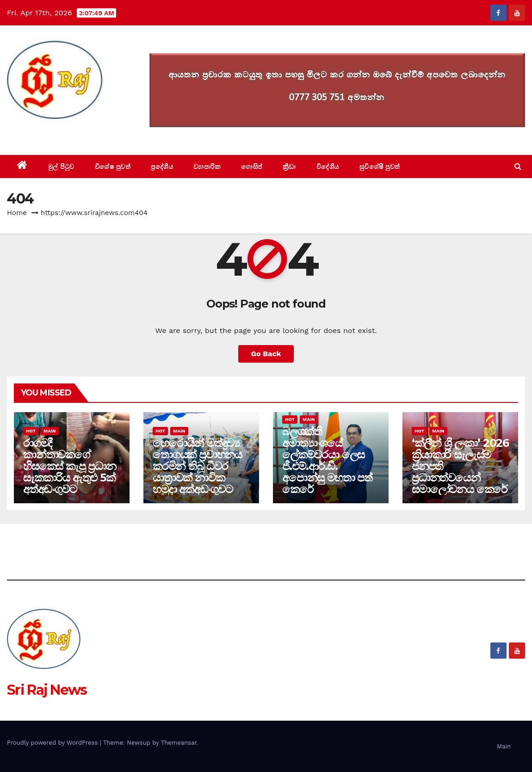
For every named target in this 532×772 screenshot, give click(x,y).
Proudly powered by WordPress (53, 743)
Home (17, 213)
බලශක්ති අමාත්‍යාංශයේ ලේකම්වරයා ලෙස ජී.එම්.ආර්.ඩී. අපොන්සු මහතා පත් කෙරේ (327, 460)
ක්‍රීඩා (289, 167)
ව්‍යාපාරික (207, 167)
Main (49, 431)
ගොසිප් (252, 167)
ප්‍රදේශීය (162, 167)
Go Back (266, 354)
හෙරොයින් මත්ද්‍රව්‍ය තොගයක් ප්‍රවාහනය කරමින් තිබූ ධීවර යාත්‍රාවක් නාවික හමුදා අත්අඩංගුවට (197, 466)
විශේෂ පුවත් (113, 167)
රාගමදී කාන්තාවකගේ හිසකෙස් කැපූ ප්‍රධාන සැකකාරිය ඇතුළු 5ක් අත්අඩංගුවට (70, 466)
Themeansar (179, 743)
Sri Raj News (47, 134)
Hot (31, 431)
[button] (518, 166)
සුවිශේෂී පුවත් (380, 167)
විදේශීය (328, 167)
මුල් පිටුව (61, 167)
